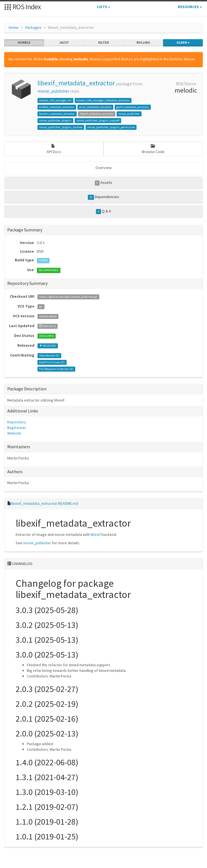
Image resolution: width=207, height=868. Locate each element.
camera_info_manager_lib (55, 100)
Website (14, 433)
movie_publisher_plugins (55, 120)
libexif (96, 534)
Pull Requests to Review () (56, 369)
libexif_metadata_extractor (76, 83)
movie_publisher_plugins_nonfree (61, 127)
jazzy (64, 43)
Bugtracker (17, 428)
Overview (103, 168)
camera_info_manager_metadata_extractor (103, 100)
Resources (190, 7)
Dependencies (104, 197)
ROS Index (23, 7)
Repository (17, 422)
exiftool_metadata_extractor (57, 107)
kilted (104, 43)
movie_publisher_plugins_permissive (111, 127)
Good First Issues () (52, 362)
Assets (104, 183)
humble (24, 43)
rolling (143, 43)
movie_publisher (53, 91)
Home (14, 27)
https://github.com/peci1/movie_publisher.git (68, 297)
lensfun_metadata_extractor (57, 114)
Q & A (103, 211)
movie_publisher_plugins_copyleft (98, 120)
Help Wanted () (49, 356)
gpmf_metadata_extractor (133, 107)
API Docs (54, 149)
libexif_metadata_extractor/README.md (45, 503)
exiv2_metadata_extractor (95, 107)
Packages (33, 27)
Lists (104, 7)
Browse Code (153, 149)
